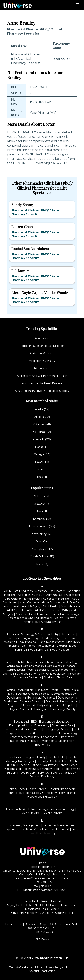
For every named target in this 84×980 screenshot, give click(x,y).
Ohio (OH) (42, 542)
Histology (51, 797)
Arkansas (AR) (42, 424)
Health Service (37, 789)
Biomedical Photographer (38, 646)
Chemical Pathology (15, 674)
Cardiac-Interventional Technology (56, 662)
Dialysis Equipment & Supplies (56, 705)
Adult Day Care (72, 603)
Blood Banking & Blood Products (49, 650)
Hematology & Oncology (41, 793)
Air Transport (44, 618)
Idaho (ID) (42, 469)
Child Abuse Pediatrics (27, 677)
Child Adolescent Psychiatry (64, 674)
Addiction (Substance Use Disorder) (42, 346)
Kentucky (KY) (42, 519)
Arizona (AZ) (42, 417)
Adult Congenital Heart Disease (42, 383)
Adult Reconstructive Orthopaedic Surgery (42, 391)
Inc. (42, 967)
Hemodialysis (68, 793)
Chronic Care (64, 677)
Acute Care (42, 338)
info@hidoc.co (42, 886)
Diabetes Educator (31, 701)
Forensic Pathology (63, 773)
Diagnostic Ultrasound (21, 705)
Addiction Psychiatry (42, 361)
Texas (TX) (42, 564)
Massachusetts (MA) (42, 527)
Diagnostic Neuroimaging (62, 701)
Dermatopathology (64, 694)
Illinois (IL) (42, 477)
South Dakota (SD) (42, 557)
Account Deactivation (42, 971)
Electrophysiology (20, 725)
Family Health (57, 757)
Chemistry (37, 674)
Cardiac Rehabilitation (18, 662)
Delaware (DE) (42, 504)
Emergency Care (62, 725)
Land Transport (60, 829)
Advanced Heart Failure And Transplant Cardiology (47, 614)
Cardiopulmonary (34, 666)
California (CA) (42, 432)
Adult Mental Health (19, 610)
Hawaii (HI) (42, 462)
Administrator (42, 368)
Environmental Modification (57, 741)
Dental (55, 690)
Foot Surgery (27, 773)
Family (41, 757)
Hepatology (35, 797)
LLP (36, 967)
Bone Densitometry (51, 642)
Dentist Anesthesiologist (33, 694)
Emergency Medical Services (23, 729)
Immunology (40, 809)
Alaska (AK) (42, 409)
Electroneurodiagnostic (54, 722)
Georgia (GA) (42, 454)
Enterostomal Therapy (22, 741)
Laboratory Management (25, 825)
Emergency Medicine (58, 729)
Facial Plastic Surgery (21, 757)
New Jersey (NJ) (42, 534)
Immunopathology (62, 809)
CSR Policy (42, 940)
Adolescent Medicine (56, 599)
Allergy (58, 618)
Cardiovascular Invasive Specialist (28, 670)
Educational (21, 722)
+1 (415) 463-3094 (42, 932)
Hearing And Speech (62, 789)
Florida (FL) (42, 447)
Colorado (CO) (42, 439)
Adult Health (51, 606)
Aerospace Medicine (21, 618)
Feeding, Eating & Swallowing (38, 765)
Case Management (63, 670)
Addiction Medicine (42, 353)
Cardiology (14, 666)
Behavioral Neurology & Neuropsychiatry (33, 634)
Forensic (43, 773)
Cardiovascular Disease (61, 666)
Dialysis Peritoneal (20, 709)
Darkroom (42, 690)
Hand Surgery (16, 789)
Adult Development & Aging (22, 606)
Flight (58, 769)
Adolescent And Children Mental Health (42, 376)
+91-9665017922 (42, 882)
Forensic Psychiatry (42, 777)
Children (49, 677)
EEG (34, 722)
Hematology (14, 793)
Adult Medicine (70, 606)
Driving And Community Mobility (55, 709)
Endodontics (49, 737)
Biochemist (68, 634)
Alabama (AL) (42, 497)
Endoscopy (67, 737)
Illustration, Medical (17, 809)
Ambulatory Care (52, 622)
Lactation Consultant (35, 829)
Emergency (42, 725)
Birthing (62, 646)
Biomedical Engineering (23, 638)
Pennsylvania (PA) (42, 549)
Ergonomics (42, 745)
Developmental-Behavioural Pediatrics (31, 698)
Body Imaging (27, 642)
